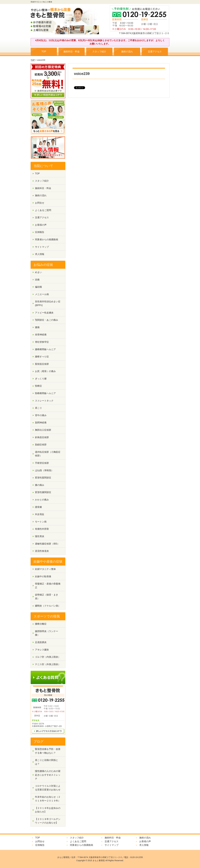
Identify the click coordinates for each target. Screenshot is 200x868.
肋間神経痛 (41, 423)
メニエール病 (42, 294)
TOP (44, 52)
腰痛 (37, 327)
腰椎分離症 (41, 624)
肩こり (38, 408)
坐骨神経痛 (41, 335)
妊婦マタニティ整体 (45, 569)
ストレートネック (44, 401)
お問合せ (40, 203)
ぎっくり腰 (41, 379)
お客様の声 (41, 225)
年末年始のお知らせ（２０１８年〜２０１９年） (48, 799)
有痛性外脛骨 (42, 529)
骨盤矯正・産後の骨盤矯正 (48, 586)
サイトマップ (42, 247)
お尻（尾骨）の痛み (45, 371)
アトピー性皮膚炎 (44, 313)
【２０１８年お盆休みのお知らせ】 (48, 810)
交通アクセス (155, 52)
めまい (38, 272)
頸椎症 (38, 386)
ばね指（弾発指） (44, 470)
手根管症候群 (42, 463)
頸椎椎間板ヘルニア (45, 393)
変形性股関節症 (43, 478)
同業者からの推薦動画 (47, 240)
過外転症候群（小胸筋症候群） (48, 454)
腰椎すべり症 (42, 357)
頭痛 (37, 280)
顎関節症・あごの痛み (47, 320)
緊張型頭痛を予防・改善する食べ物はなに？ (48, 751)
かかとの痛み (42, 500)
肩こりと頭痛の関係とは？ (47, 762)
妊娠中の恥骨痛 (43, 576)
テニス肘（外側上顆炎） (48, 664)
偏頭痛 (38, 287)
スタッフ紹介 (99, 52)
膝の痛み (40, 485)
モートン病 (41, 522)
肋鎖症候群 (41, 445)
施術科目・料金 (72, 52)
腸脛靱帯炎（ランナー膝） (47, 633)
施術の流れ (127, 52)
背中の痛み (41, 415)
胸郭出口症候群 (43, 430)
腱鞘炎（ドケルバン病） (48, 606)
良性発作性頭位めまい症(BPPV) (48, 303)
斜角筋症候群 (42, 437)
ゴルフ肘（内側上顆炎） (48, 657)
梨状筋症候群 (42, 364)
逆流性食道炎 (42, 551)
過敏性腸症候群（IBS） (47, 544)
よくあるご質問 (43, 210)
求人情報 (40, 254)
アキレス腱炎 (42, 650)
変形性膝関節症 (43, 492)
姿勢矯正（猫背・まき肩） (47, 597)
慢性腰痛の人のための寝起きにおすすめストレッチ (48, 775)
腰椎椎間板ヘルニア (45, 349)
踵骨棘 (38, 507)
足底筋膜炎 (41, 642)
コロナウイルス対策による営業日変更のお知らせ (48, 788)
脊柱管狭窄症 (42, 342)
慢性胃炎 (40, 536)
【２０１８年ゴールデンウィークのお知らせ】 (48, 821)
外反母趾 (40, 514)
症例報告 (40, 232)
